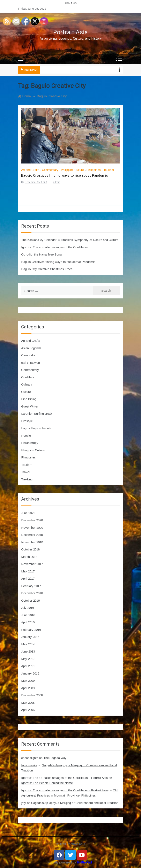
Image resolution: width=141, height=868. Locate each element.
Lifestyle (27, 421)
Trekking (27, 479)
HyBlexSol (84, 862)
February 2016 (31, 630)
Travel (25, 472)
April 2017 (28, 578)
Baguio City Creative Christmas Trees (47, 269)
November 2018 (32, 542)
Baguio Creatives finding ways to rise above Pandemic (65, 176)
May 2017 (28, 571)
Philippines (94, 170)
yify (24, 803)
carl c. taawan (31, 363)
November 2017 (32, 564)
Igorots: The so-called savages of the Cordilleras (54, 247)
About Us (71, 3)
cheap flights (30, 758)
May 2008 (28, 703)
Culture (26, 392)
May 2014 (28, 644)
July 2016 (28, 608)
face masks (29, 765)
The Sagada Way (55, 758)
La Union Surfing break (37, 414)
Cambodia (28, 355)
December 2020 (32, 520)
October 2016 (30, 600)
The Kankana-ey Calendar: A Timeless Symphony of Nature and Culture (70, 240)
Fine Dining (29, 399)
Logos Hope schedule (36, 428)
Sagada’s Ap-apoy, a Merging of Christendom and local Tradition (75, 803)
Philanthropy (30, 443)
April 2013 (28, 666)
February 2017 (31, 586)
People (26, 436)
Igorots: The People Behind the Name (47, 783)
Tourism (109, 170)
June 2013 (28, 651)
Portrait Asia (71, 32)
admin (57, 182)
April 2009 (28, 688)
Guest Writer (30, 406)
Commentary (50, 170)
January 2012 (30, 673)
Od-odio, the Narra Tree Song (41, 254)
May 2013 (28, 659)
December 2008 (32, 695)
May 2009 (28, 681)
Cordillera (28, 377)
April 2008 (28, 710)
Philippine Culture (72, 170)
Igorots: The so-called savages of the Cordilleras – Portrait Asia (64, 778)
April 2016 (28, 622)
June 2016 (28, 615)
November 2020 (32, 528)
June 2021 (28, 513)
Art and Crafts (30, 170)
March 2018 (29, 557)
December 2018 (32, 535)
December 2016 (32, 593)
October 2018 (30, 549)
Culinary (27, 384)
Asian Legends (31, 348)
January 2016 (30, 637)
